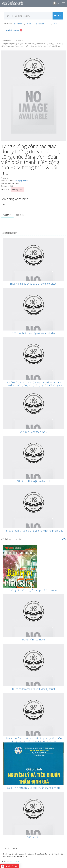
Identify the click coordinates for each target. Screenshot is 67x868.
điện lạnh (40, 24)
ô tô (29, 24)
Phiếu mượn (14, 30)
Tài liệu (18, 41)
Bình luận (20, 215)
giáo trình (18, 24)
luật (56, 24)
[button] (63, 539)
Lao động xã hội (21, 181)
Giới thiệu (7, 215)
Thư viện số (6, 41)
